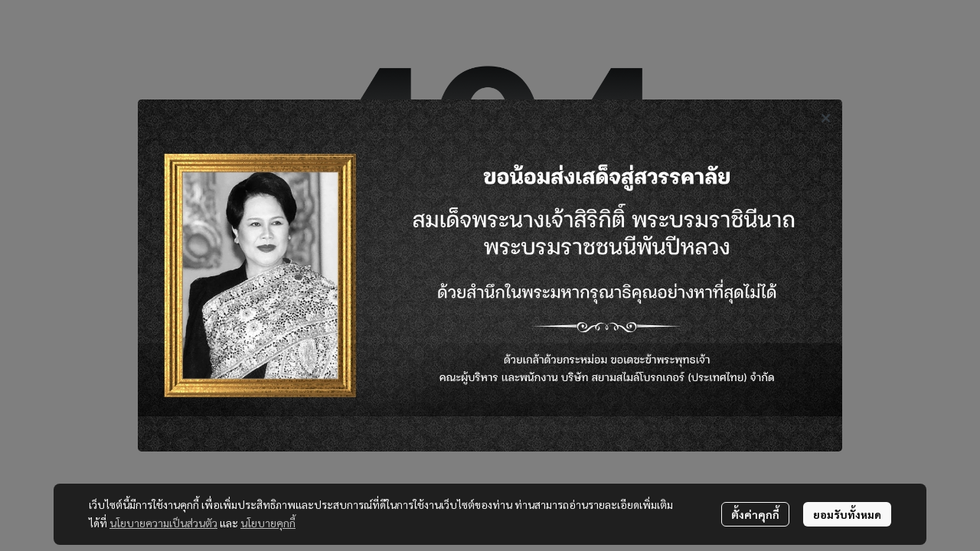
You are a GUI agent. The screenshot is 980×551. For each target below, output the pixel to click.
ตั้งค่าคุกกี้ (755, 514)
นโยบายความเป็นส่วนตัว (163, 523)
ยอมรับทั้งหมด (847, 514)
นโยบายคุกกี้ (268, 523)
